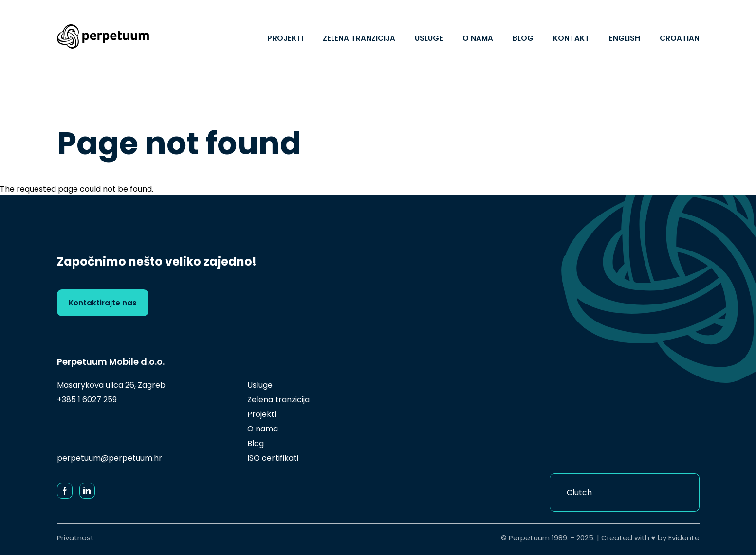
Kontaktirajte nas (103, 303)
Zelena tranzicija (359, 38)
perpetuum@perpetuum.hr (110, 458)
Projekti (285, 38)
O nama (478, 38)
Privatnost (75, 538)
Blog (523, 38)
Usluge (429, 38)
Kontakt (571, 38)
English (625, 38)
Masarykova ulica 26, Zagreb (111, 385)
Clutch (579, 492)
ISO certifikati (273, 458)
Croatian (680, 38)
